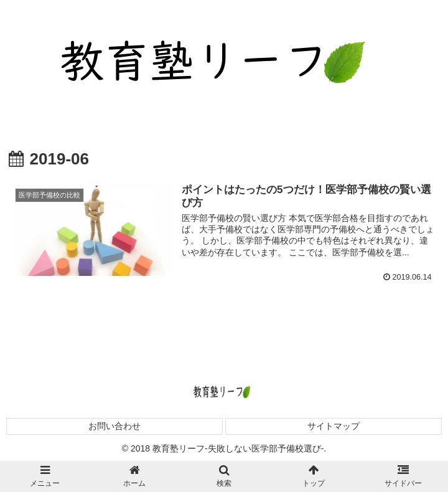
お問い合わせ (114, 426)
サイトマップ (334, 426)
